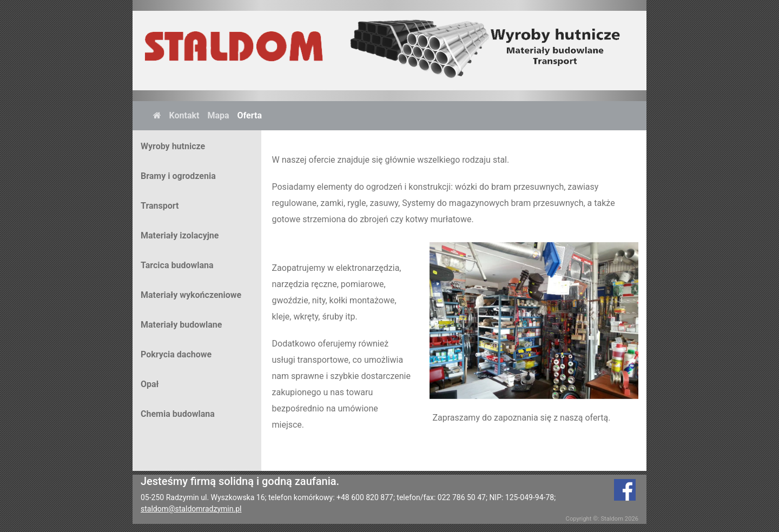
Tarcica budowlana (177, 265)
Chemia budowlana (178, 414)
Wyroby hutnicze (173, 146)
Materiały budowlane (181, 325)
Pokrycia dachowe (176, 354)
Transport (160, 206)
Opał (150, 384)
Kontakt (184, 115)
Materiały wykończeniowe (191, 295)
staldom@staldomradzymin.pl (191, 509)
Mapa (218, 115)
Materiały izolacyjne (180, 235)
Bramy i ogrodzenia (178, 176)
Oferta (250, 115)
